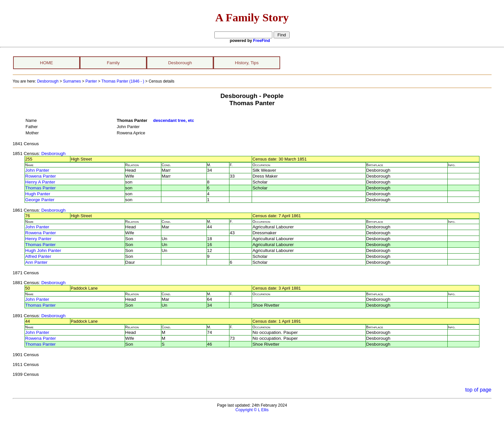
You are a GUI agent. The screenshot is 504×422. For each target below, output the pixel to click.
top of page (478, 390)
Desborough (180, 63)
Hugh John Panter (43, 250)
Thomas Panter (40, 188)
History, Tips (247, 63)
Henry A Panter (40, 182)
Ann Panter (36, 262)
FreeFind (261, 41)
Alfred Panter (38, 256)
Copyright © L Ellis (252, 410)
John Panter (37, 170)
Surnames (72, 81)
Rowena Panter (41, 176)
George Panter (40, 200)
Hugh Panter (38, 194)
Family (113, 63)
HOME (46, 63)
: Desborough (52, 153)
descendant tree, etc (174, 120)
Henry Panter (38, 239)
